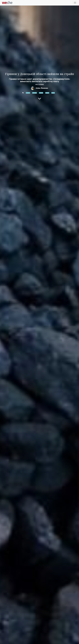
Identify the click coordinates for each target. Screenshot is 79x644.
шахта (53, 93)
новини (41, 93)
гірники (28, 93)
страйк (47, 93)
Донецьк (35, 93)
